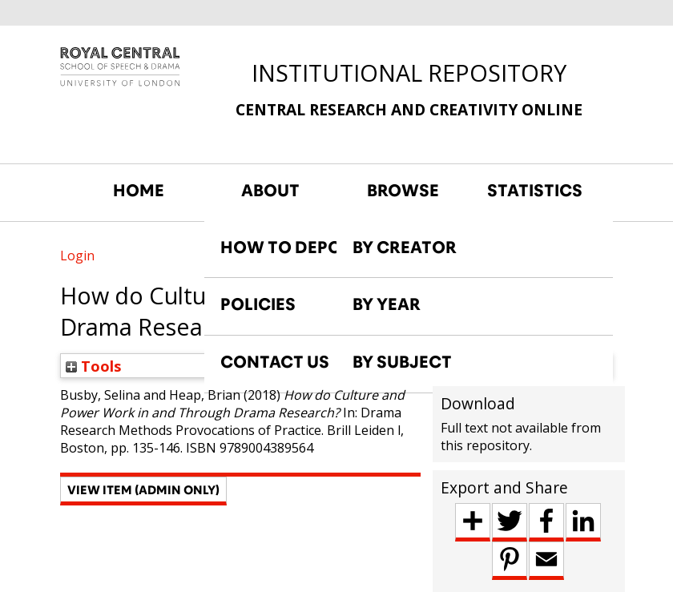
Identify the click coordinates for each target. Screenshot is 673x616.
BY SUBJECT (402, 362)
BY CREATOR (405, 248)
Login (77, 256)
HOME (139, 191)
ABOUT (270, 191)
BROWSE (403, 191)
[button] (143, 491)
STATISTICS (535, 191)
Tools (94, 366)
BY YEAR (387, 304)
